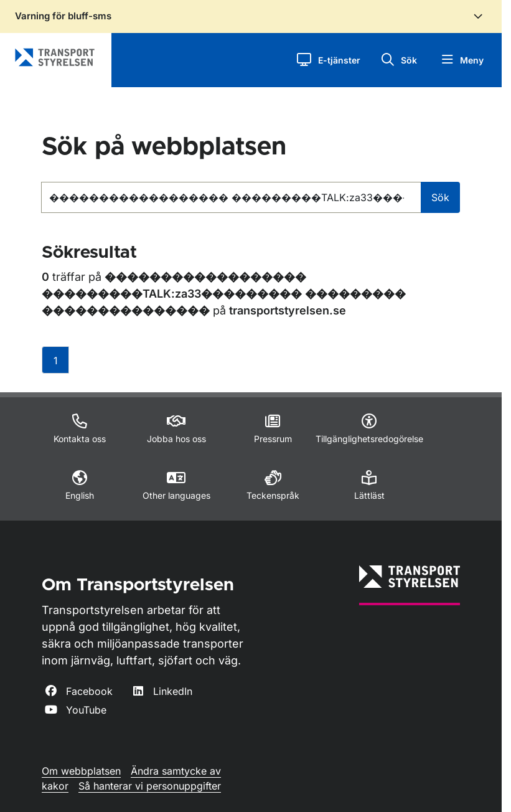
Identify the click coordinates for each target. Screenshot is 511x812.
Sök (440, 197)
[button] (328, 60)
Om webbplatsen (81, 771)
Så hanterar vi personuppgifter (150, 786)
